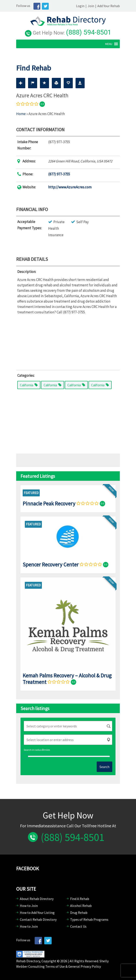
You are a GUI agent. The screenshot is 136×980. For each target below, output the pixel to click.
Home (21, 114)
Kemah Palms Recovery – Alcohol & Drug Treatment (67, 679)
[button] (109, 44)
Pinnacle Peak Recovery (49, 504)
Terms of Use (55, 966)
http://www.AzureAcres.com (70, 187)
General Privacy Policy (85, 966)
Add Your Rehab (109, 6)
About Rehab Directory (37, 899)
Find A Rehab (80, 899)
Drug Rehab (79, 913)
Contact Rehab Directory (38, 919)
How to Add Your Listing (37, 913)
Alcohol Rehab (81, 906)
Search (104, 767)
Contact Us (78, 926)
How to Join (29, 906)
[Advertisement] (68, 341)
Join (91, 6)
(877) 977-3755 (59, 174)
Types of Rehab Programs (89, 919)
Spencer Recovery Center (51, 565)
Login (80, 6)
